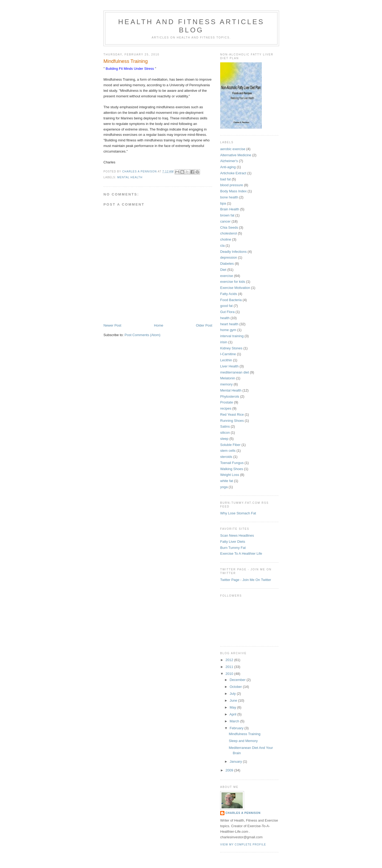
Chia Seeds (229, 227)
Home (159, 325)
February (237, 728)
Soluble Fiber (230, 445)
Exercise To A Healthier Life (241, 554)
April (233, 714)
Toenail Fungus (232, 463)
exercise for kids (233, 282)
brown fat (227, 215)
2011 (230, 667)
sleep (224, 439)
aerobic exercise (233, 149)
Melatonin (228, 378)
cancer (225, 221)
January (236, 761)
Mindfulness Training (244, 734)
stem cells (228, 451)
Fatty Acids (229, 294)
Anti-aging (228, 167)
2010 (230, 674)
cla (222, 246)
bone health (229, 197)
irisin (224, 342)
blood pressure (232, 185)
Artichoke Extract (233, 173)
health (225, 318)
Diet (223, 270)
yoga (224, 487)
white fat (227, 481)
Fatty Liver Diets (233, 542)
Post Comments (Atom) (143, 335)
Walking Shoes (232, 469)
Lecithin (226, 360)
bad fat (225, 179)
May (233, 707)
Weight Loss (230, 475)
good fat (226, 306)
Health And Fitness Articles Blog (191, 26)
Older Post (204, 325)
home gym (228, 330)
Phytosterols (230, 396)
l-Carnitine (228, 354)
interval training (232, 336)
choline (226, 239)
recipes (226, 408)
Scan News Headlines (237, 535)
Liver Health (229, 366)
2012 (230, 660)
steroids (226, 457)
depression (229, 257)
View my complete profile (243, 845)
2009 (230, 770)
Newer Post (112, 325)
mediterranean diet (235, 372)
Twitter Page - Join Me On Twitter (246, 580)
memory (226, 384)
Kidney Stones (231, 348)
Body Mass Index (233, 191)
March (235, 721)
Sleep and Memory (243, 741)
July (233, 694)
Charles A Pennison (243, 813)
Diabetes (227, 264)
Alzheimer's (229, 161)
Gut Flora (227, 312)
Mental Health (130, 177)
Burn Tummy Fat (233, 548)
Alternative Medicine (236, 155)
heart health (229, 324)
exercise (227, 276)
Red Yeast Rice (232, 415)
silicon (225, 433)
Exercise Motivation (235, 288)
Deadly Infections (233, 252)
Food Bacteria (231, 300)
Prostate (227, 402)
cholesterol (229, 233)
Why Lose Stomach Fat (238, 513)
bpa (223, 203)
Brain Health (230, 209)
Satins (225, 426)
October (236, 687)
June (234, 700)
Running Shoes (232, 421)
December (238, 680)
